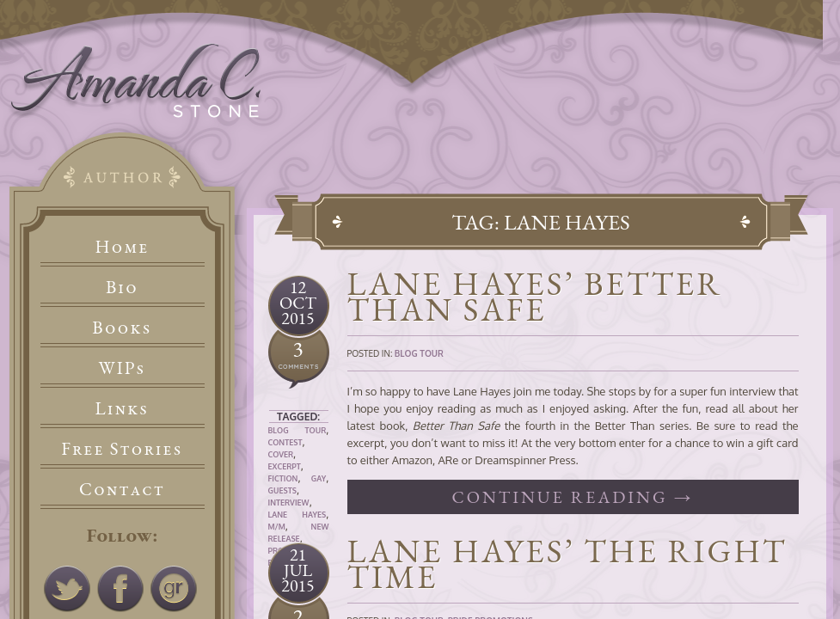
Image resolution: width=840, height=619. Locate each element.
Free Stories (122, 448)
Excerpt (285, 466)
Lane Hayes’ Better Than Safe (535, 296)
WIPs (122, 368)
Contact (122, 489)
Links (123, 408)
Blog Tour (297, 430)
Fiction (283, 478)
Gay (319, 478)
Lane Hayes (297, 515)
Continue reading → (572, 497)
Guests (282, 490)
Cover (281, 454)
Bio (122, 287)
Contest (285, 442)
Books (122, 327)
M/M (277, 527)
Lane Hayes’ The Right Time (567, 564)
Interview (289, 503)
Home (123, 246)
